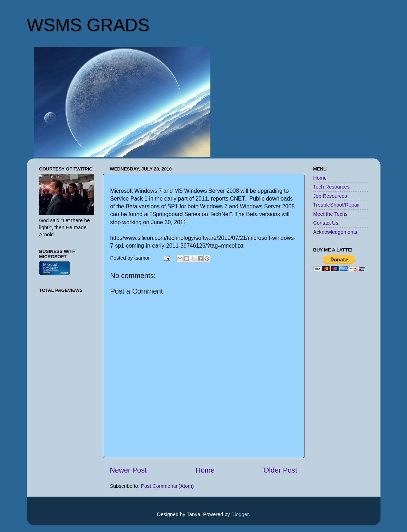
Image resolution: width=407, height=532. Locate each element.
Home (205, 470)
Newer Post (128, 470)
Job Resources (330, 196)
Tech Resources (332, 187)
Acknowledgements (335, 232)
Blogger (240, 514)
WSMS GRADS (88, 25)
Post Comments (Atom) (168, 486)
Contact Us (326, 223)
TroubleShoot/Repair (337, 205)
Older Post (280, 470)
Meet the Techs (330, 214)
